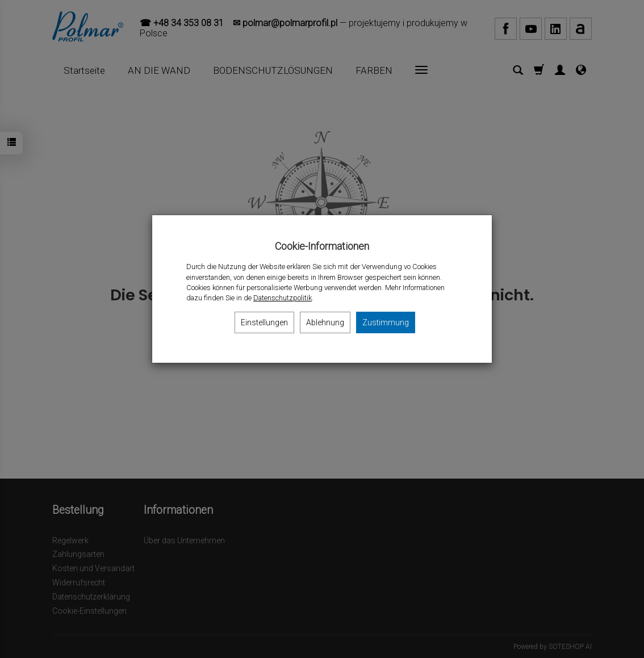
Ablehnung (325, 322)
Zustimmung (386, 322)
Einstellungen (264, 322)
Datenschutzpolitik (283, 298)
